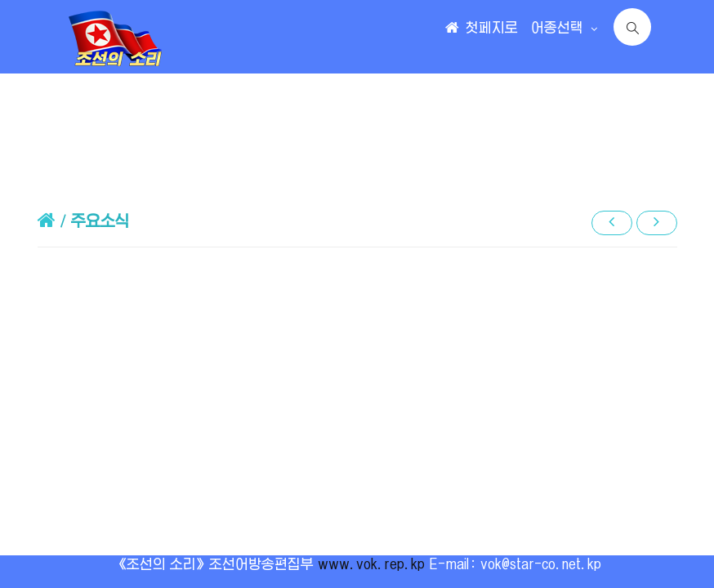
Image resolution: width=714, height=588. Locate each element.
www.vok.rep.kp (371, 564)
